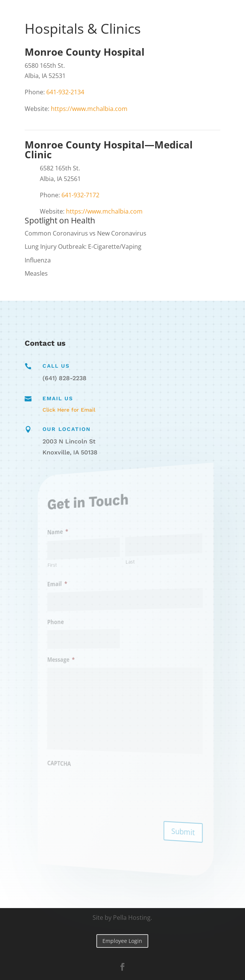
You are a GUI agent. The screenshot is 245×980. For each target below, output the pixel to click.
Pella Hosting (132, 918)
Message (71, 660)
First (63, 568)
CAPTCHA (69, 761)
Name (68, 535)
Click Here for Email (69, 410)
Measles (36, 273)
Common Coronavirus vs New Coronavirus (86, 233)
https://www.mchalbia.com (89, 109)
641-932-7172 (80, 195)
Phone (66, 623)
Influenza (38, 260)
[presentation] (102, 787)
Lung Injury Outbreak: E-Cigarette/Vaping (83, 247)
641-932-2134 (65, 92)
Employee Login (122, 941)
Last (129, 561)
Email (67, 586)
